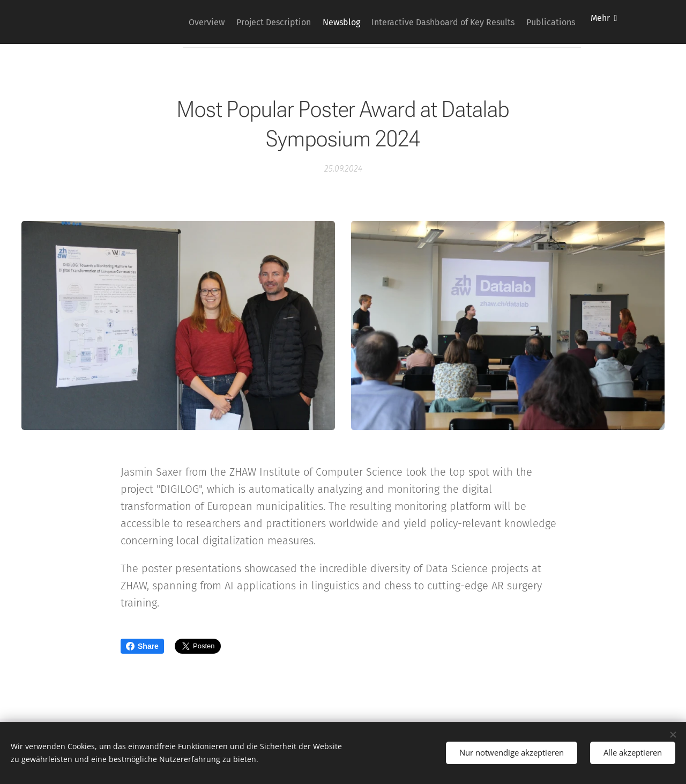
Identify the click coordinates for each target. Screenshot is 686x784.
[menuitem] (172, 22)
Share (142, 646)
